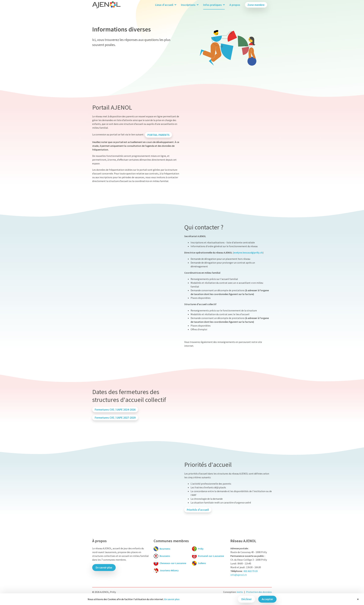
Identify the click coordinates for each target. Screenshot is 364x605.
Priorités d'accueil (198, 510)
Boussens (165, 556)
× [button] (358, 599)
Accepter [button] (267, 599)
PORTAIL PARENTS (158, 135)
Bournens (165, 549)
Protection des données (259, 592)
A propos (235, 5)
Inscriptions (190, 5)
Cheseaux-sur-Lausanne (173, 563)
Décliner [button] (247, 599)
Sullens (202, 563)
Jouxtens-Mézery (169, 570)
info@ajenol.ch (239, 575)
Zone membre (256, 5)
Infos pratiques (214, 5)
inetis (240, 592)
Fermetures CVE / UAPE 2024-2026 (115, 410)
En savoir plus (172, 599)
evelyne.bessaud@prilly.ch (248, 253)
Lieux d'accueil (166, 5)
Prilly (201, 549)
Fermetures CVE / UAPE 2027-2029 (115, 418)
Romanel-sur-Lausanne (211, 556)
